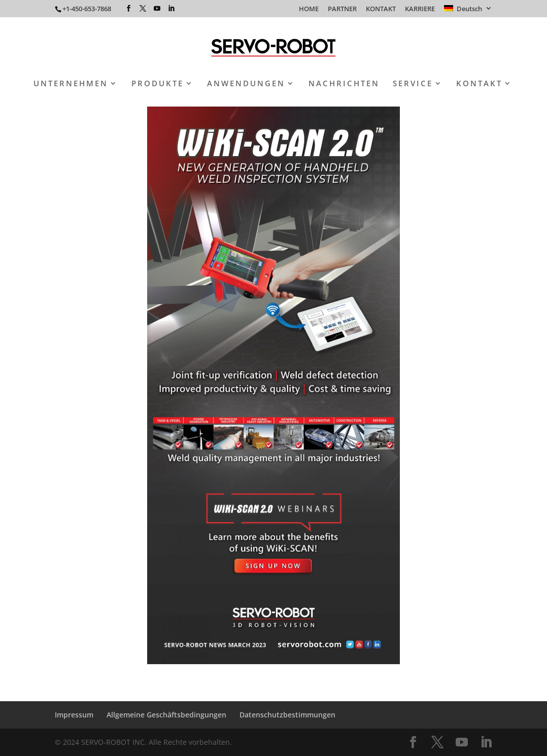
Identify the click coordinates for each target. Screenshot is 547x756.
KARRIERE (420, 9)
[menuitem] (468, 11)
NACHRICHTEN (344, 84)
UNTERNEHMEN (71, 84)
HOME (309, 9)
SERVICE (413, 84)
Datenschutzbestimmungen (287, 715)
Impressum (74, 715)
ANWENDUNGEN (246, 84)
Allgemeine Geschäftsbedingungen (166, 715)
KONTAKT (381, 9)
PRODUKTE (158, 84)
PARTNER (342, 9)
